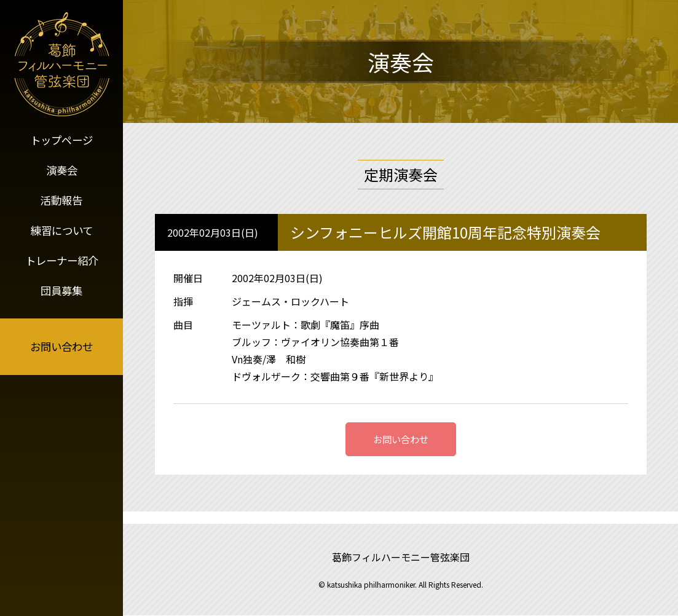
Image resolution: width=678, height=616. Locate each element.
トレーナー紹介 (61, 251)
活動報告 (61, 195)
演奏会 (61, 167)
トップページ (61, 139)
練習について (62, 223)
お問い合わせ (61, 336)
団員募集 (61, 279)
